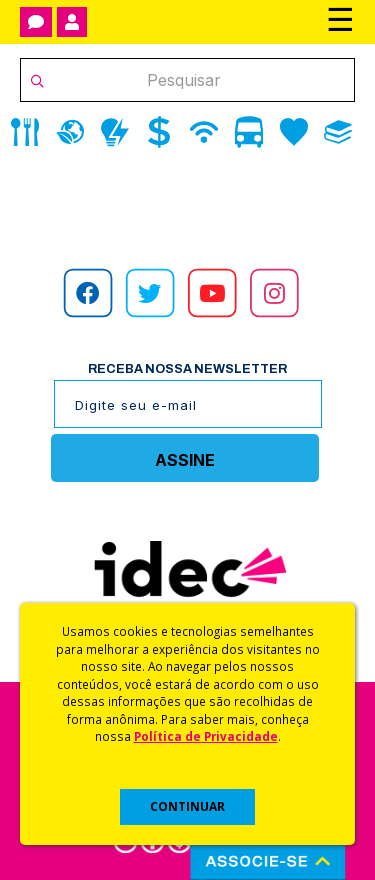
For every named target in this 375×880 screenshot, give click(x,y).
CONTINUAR (187, 806)
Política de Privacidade (206, 736)
